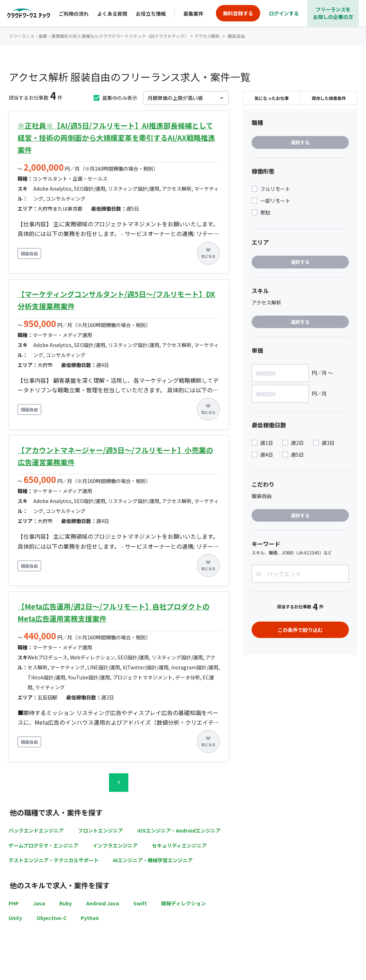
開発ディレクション (184, 903)
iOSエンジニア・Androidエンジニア (179, 830)
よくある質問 (112, 14)
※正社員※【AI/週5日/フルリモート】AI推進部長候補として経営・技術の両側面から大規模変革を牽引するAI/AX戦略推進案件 (116, 138)
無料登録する (238, 13)
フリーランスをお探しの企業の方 (333, 13)
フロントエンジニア (100, 830)
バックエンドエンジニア (36, 830)
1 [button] (119, 782)
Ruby (66, 903)
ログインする (284, 13)
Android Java (103, 903)
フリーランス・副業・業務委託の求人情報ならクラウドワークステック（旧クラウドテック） (99, 36)
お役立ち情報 (151, 14)
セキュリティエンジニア (179, 845)
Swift (140, 903)
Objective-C (51, 918)
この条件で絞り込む (300, 630)
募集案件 (193, 14)
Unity (15, 918)
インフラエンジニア (115, 845)
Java (39, 903)
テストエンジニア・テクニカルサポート (54, 860)
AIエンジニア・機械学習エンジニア (153, 860)
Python (90, 918)
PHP (14, 903)
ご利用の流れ (74, 14)
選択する (300, 142)
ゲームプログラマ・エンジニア (43, 845)
